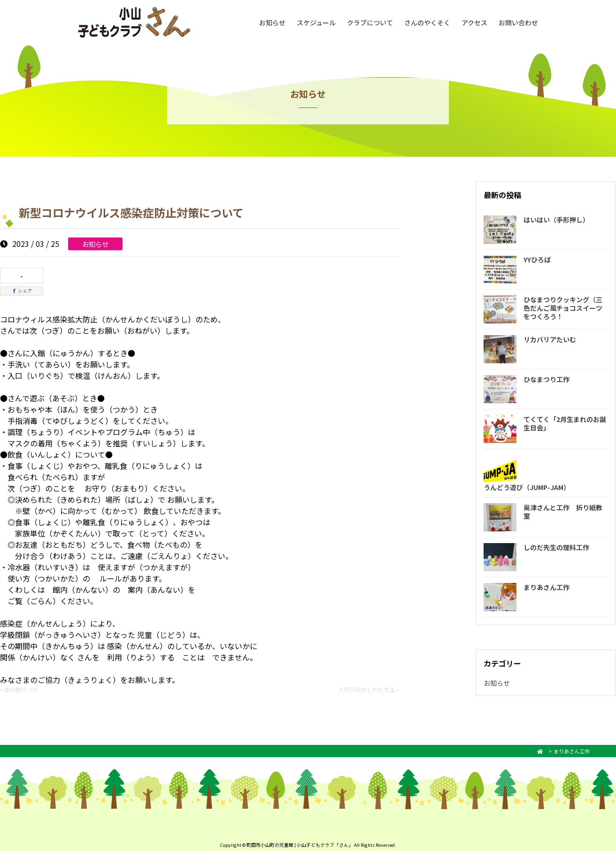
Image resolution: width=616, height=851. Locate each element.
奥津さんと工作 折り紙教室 (563, 512)
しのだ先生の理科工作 (556, 547)
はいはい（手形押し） (556, 220)
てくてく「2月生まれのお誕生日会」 (565, 423)
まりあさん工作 (547, 587)
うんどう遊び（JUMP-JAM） (527, 487)
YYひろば (537, 260)
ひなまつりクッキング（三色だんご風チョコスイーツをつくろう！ (563, 308)
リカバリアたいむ (550, 339)
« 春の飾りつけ (19, 689)
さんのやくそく (427, 23)
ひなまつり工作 (547, 379)
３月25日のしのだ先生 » (368, 689)
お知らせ (272, 23)
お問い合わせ (518, 23)
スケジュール (316, 23)
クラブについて (370, 23)
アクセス (474, 23)
